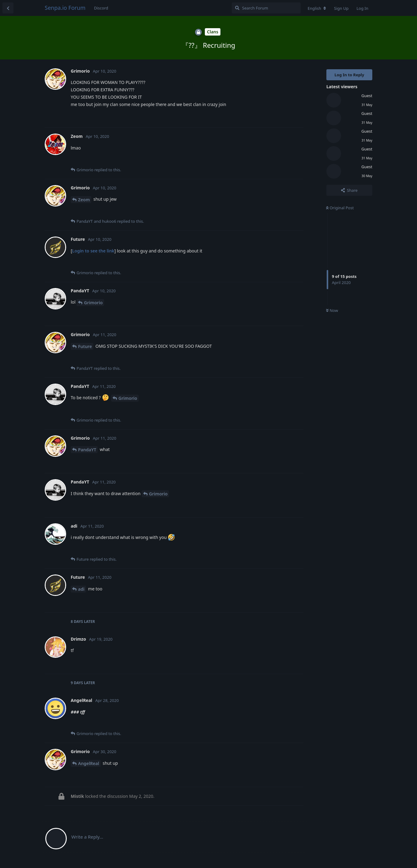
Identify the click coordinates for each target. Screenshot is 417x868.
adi (81, 589)
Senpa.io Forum (65, 8)
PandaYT (87, 450)
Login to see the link (93, 251)
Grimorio (93, 303)
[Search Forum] (266, 8)
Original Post (340, 208)
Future (85, 346)
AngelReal (89, 763)
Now (332, 310)
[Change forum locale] (317, 8)
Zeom (84, 200)
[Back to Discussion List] (8, 8)
